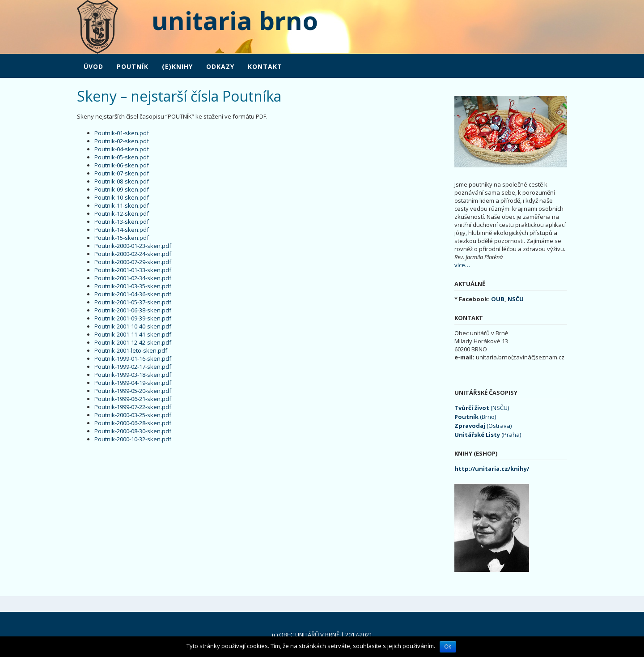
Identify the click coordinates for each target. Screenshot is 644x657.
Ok (448, 647)
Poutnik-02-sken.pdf (122, 141)
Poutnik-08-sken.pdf (122, 181)
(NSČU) (482, 408)
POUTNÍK (133, 66)
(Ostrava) (483, 426)
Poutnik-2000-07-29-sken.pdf (133, 262)
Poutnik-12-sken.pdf (122, 213)
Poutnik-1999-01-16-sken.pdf (133, 358)
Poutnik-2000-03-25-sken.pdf (133, 415)
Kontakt (265, 66)
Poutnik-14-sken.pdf (122, 230)
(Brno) (475, 417)
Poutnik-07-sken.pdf (122, 173)
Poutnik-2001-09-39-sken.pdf (133, 318)
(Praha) (488, 435)
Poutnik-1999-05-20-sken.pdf (133, 391)
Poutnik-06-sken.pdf (122, 165)
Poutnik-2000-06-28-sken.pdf (133, 423)
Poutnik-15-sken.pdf (122, 238)
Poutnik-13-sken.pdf (122, 222)
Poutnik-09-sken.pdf (122, 189)
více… (462, 265)
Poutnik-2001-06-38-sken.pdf (133, 310)
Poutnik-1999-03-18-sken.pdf (133, 375)
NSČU (516, 299)
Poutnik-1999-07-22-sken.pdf (133, 407)
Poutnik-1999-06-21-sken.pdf (133, 399)
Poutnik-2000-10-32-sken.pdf (133, 439)
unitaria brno (218, 20)
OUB (498, 299)
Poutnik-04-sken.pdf (122, 149)
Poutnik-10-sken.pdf (122, 197)
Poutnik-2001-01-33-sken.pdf (133, 270)
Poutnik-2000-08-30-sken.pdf (133, 431)
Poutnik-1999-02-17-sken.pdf (133, 367)
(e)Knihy (177, 66)
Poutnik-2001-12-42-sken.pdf (133, 342)
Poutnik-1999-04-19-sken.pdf (133, 383)
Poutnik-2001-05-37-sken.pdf (133, 302)
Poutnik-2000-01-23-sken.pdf (133, 246)
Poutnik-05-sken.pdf (122, 157)
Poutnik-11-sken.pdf (122, 205)
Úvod (93, 66)
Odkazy (220, 66)
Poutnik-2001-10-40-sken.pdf (133, 326)
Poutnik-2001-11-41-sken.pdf (133, 334)
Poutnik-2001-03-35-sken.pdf (133, 286)
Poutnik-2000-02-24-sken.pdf (133, 254)
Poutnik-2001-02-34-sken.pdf (133, 278)
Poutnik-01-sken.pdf (122, 133)
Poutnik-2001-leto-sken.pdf (131, 350)
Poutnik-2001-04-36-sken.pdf (133, 294)
